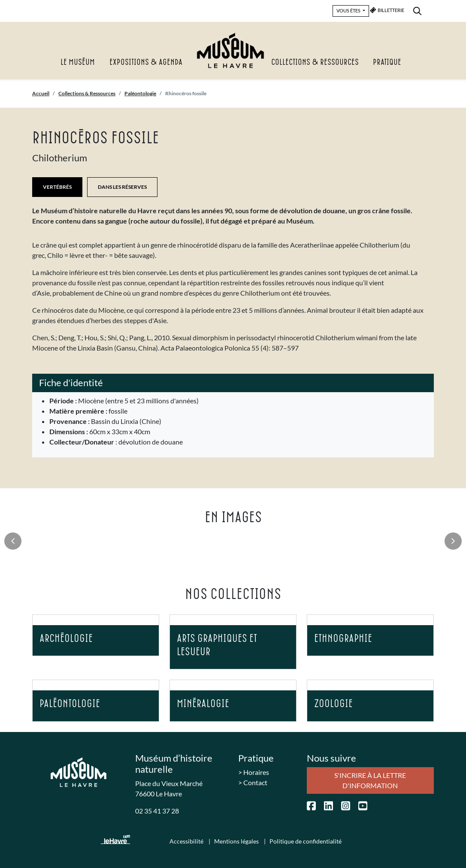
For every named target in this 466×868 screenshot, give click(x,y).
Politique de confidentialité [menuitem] (306, 841)
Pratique (387, 62)
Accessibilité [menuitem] (187, 841)
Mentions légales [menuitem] (237, 841)
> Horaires (254, 772)
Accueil (41, 93)
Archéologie (66, 639)
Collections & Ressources (315, 62)
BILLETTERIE (387, 10)
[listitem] (233, 236)
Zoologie (333, 704)
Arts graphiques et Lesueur (217, 645)
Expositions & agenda (146, 62)
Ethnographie (343, 639)
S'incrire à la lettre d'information (370, 780)
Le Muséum (78, 62)
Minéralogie (203, 704)
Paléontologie (140, 93)
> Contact (253, 782)
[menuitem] (417, 10)
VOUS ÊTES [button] (349, 11)
